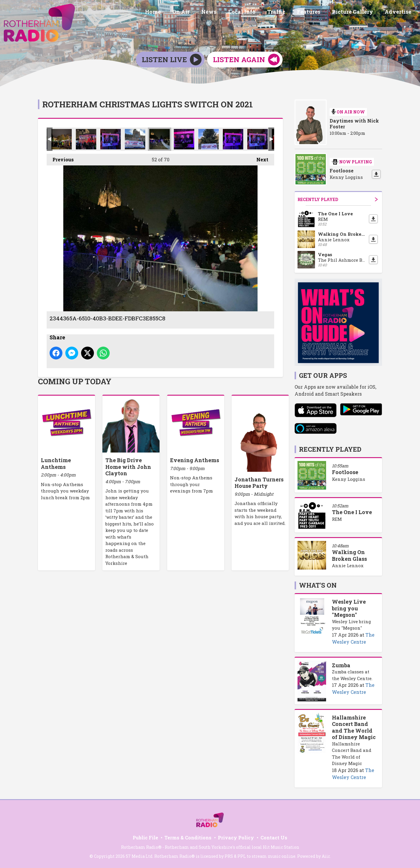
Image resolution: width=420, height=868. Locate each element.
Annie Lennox (348, 565)
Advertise (399, 13)
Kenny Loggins (349, 479)
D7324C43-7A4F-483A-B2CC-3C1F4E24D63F (233, 139)
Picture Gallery (356, 13)
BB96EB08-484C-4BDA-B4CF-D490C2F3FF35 (62, 139)
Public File (145, 838)
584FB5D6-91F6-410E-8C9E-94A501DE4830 (111, 139)
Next (259, 158)
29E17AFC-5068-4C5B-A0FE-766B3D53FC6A (184, 139)
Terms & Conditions (188, 838)
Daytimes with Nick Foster (354, 124)
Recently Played (338, 199)
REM (337, 519)
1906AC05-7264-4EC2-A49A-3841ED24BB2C (258, 139)
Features (314, 13)
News (222, 13)
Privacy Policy (236, 838)
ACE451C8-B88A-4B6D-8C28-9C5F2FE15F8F (135, 139)
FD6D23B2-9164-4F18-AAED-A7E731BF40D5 (209, 139)
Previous (60, 158)
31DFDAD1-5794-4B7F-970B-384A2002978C (86, 139)
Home (170, 13)
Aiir (326, 856)
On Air (196, 13)
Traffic (284, 13)
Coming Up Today (75, 381)
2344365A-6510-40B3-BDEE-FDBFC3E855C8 (160, 139)
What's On (318, 585)
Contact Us (274, 838)
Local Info (252, 13)
